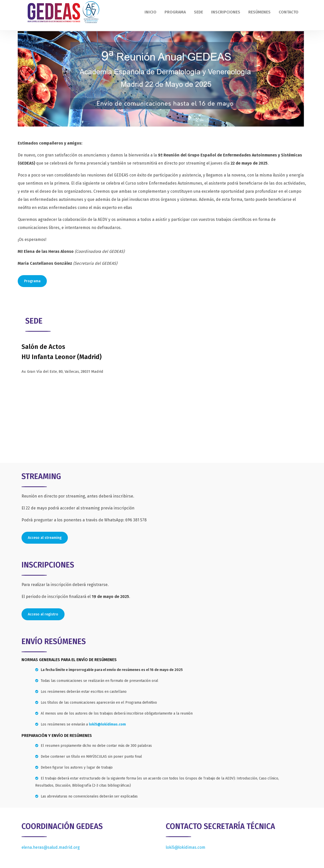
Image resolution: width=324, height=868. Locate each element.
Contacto (289, 12)
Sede (198, 12)
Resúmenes (259, 12)
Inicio (150, 12)
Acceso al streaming (45, 538)
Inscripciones (226, 12)
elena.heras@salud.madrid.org (51, 847)
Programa (175, 12)
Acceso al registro (43, 614)
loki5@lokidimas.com (107, 724)
